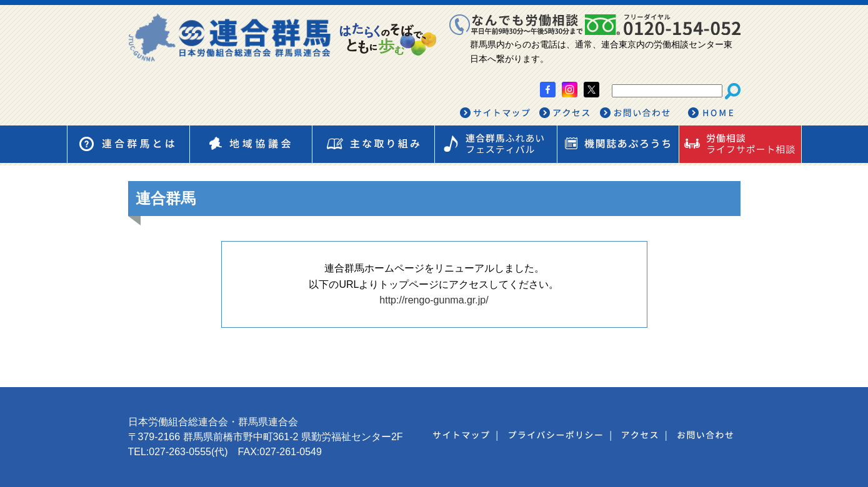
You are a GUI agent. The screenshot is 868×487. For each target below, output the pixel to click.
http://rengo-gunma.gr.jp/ (434, 300)
